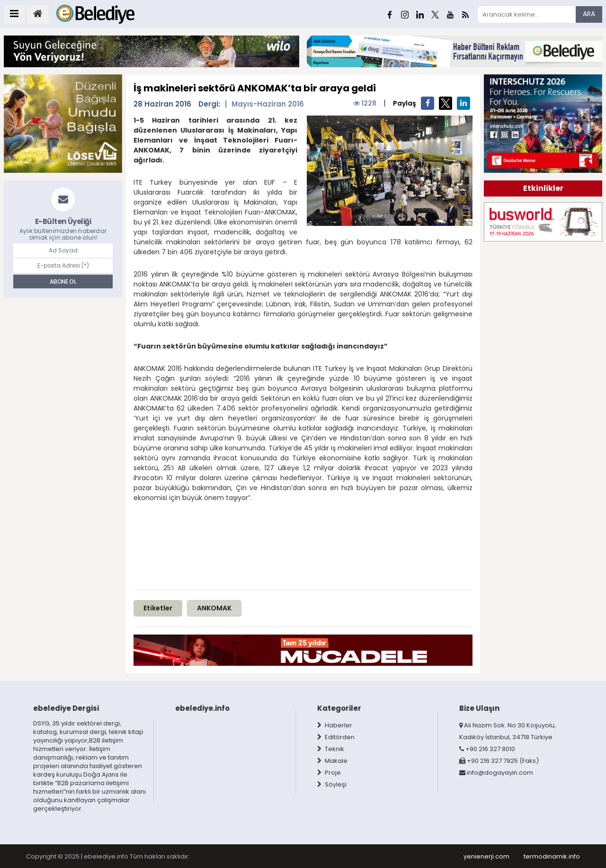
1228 (365, 103)
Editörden (336, 737)
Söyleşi (332, 784)
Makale (332, 761)
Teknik (331, 749)
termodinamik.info (552, 856)
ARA (589, 14)
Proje (329, 773)
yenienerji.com (486, 856)
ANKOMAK (214, 608)
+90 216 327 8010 (487, 749)
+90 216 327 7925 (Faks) (499, 761)
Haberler (335, 725)
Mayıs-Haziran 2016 (268, 104)
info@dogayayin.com (496, 773)
